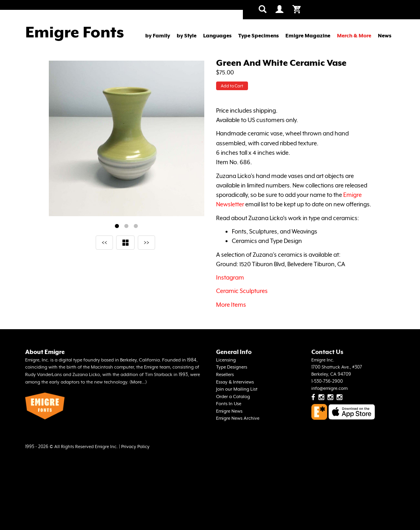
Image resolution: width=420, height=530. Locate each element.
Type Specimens (258, 36)
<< (104, 242)
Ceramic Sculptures (242, 291)
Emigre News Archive (238, 418)
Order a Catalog (233, 397)
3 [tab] (136, 226)
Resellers (225, 375)
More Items (231, 305)
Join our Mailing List (237, 389)
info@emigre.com (329, 388)
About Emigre (45, 352)
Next (202, 142)
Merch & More (354, 36)
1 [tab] (117, 226)
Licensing (226, 360)
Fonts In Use (229, 404)
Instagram (230, 277)
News (385, 36)
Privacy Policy (135, 447)
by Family (158, 36)
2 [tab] (126, 226)
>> (146, 242)
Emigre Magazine (308, 36)
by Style (187, 36)
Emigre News (229, 411)
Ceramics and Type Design (267, 241)
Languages (217, 36)
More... (138, 382)
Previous (61, 142)
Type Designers (232, 367)
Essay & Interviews (235, 382)
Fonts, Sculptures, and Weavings (275, 231)
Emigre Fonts (75, 32)
